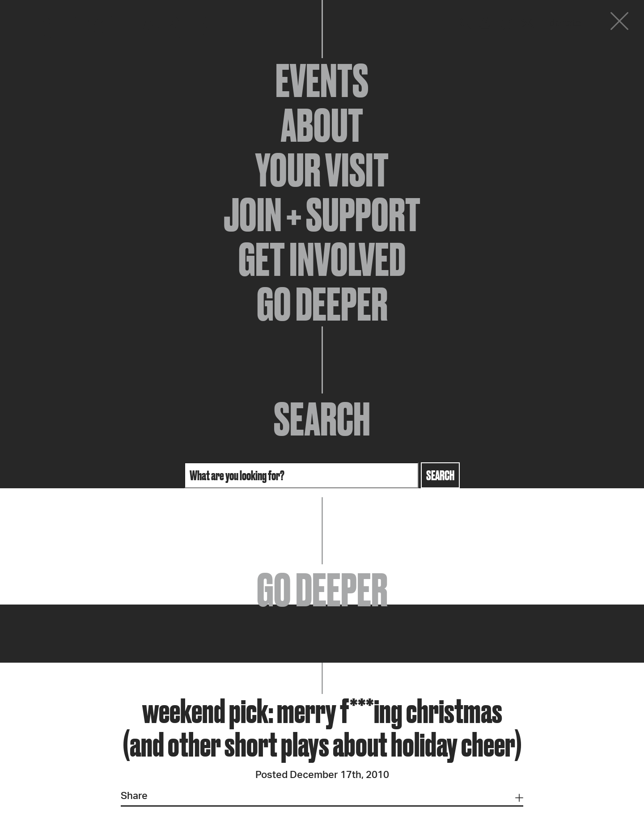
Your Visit (322, 170)
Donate (565, 23)
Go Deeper (322, 304)
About (322, 125)
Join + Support (322, 215)
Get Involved (322, 259)
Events (322, 80)
